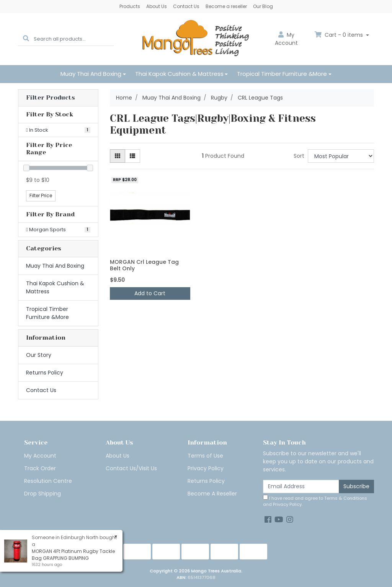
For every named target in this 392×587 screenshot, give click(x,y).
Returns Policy (45, 373)
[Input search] (74, 39)
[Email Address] (301, 486)
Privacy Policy (206, 468)
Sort (299, 156)
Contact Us (186, 6)
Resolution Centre (48, 481)
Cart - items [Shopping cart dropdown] (340, 35)
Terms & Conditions (346, 498)
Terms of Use (205, 456)
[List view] (132, 156)
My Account (40, 456)
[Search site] (26, 39)
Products (130, 6)
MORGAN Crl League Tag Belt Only (144, 265)
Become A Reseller (212, 494)
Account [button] (286, 39)
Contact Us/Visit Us (131, 468)
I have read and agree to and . (315, 501)
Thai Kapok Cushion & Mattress (179, 74)
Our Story (39, 355)
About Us (157, 6)
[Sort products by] (341, 156)
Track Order (40, 468)
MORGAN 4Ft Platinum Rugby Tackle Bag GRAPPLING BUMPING (73, 555)
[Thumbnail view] (118, 156)
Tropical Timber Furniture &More (282, 74)
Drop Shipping (42, 494)
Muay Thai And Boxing (91, 74)
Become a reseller (226, 6)
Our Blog (263, 6)
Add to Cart (150, 293)
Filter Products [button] (51, 98)
